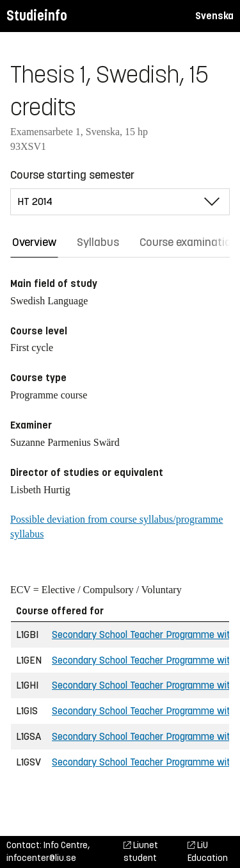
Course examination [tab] (188, 242)
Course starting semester (72, 175)
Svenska (214, 16)
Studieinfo (37, 16)
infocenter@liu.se (41, 858)
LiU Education (208, 852)
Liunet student (141, 852)
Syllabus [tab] (98, 242)
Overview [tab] (34, 242)
